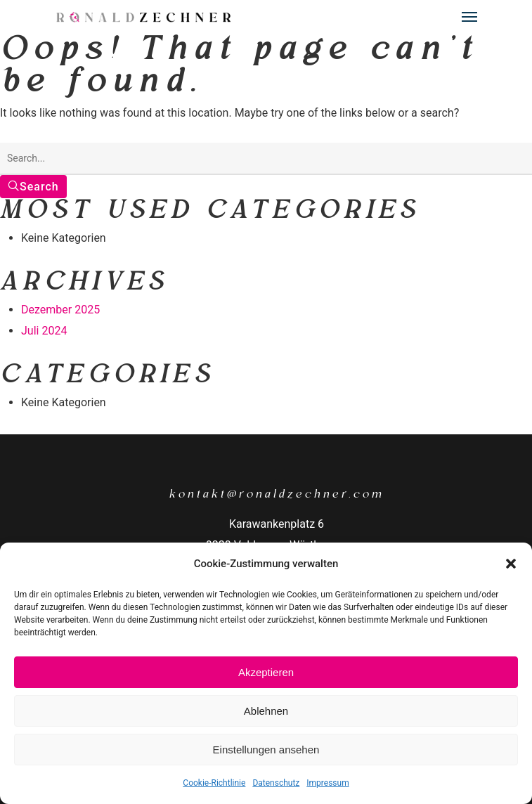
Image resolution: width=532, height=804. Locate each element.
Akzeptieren (266, 672)
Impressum (327, 783)
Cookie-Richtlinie (214, 783)
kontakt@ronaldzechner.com (277, 494)
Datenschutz (276, 783)
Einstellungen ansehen (266, 750)
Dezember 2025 (60, 310)
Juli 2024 (44, 331)
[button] (511, 564)
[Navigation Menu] (469, 17)
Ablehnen (266, 711)
